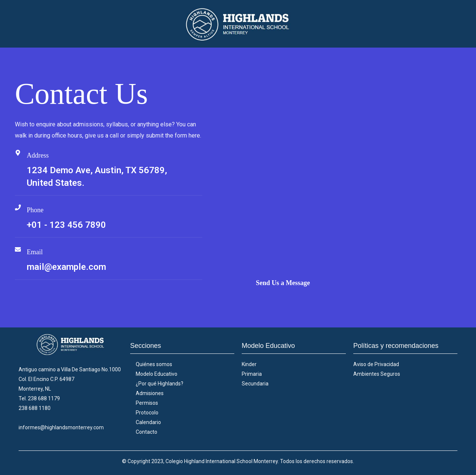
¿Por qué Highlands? (160, 384)
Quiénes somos (154, 364)
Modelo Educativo (157, 374)
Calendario (148, 422)
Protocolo (147, 413)
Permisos (147, 403)
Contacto (147, 432)
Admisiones (150, 393)
